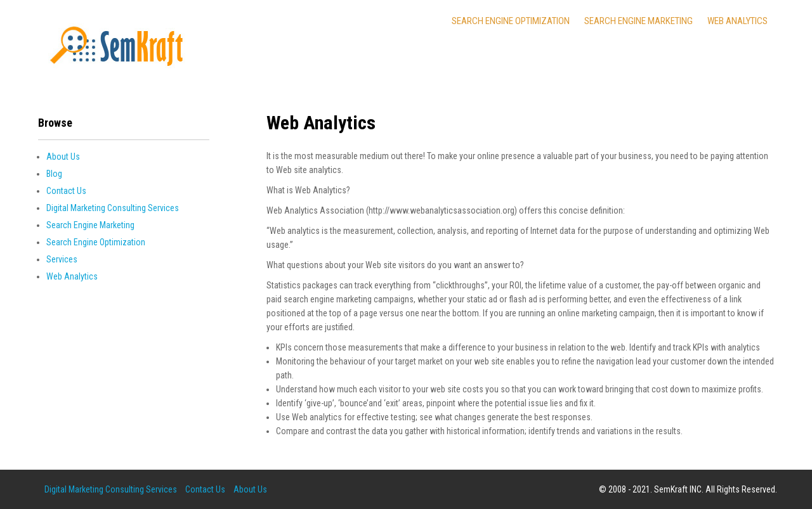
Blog (54, 174)
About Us (63, 157)
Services (62, 259)
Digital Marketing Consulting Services (113, 208)
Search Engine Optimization (511, 21)
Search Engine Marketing (638, 21)
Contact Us (66, 191)
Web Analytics (737, 21)
